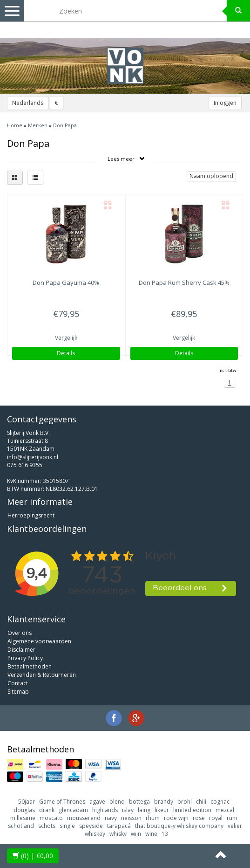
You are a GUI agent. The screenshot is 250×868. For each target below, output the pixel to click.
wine (151, 834)
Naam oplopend (211, 176)
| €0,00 (33, 856)
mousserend (84, 818)
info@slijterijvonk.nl (33, 457)
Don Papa (65, 125)
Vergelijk (66, 338)
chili (201, 802)
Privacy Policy (25, 658)
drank (47, 810)
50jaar (27, 802)
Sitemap (18, 692)
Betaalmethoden (30, 666)
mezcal (225, 810)
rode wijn (176, 818)
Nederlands (28, 103)
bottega (139, 802)
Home (15, 125)
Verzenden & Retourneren (42, 675)
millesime (23, 818)
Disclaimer (21, 650)
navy (111, 818)
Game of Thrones (62, 802)
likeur (162, 810)
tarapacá (119, 826)
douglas (24, 810)
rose (199, 818)
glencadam (73, 810)
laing (144, 810)
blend (117, 802)
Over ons (20, 633)
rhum (153, 818)
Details (66, 353)
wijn (136, 834)
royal (216, 818)
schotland (21, 826)
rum (232, 818)
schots (47, 826)
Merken (38, 125)
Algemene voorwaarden (39, 641)
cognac (220, 802)
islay (128, 810)
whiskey (95, 834)
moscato (51, 818)
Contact (18, 683)
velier (235, 826)
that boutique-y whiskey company (179, 826)
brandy (164, 802)
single (67, 826)
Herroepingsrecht (31, 515)
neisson (131, 818)
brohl (185, 802)
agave (97, 802)
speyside (91, 826)
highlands (105, 810)
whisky (118, 834)
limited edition (192, 810)
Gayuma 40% (66, 282)
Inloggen (225, 103)
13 (165, 834)
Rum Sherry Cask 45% (184, 282)
